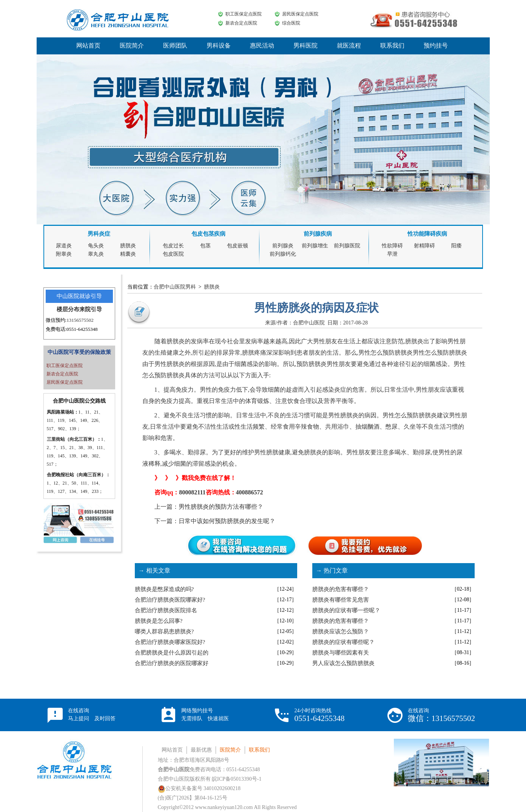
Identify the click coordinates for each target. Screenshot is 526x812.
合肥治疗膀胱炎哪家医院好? (170, 642)
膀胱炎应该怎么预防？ (341, 631)
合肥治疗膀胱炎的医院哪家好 (172, 663)
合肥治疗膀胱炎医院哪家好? (170, 600)
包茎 (205, 246)
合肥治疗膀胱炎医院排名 (166, 610)
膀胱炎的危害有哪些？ (341, 589)
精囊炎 (128, 254)
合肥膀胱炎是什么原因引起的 (172, 653)
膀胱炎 (128, 246)
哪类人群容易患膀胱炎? (164, 631)
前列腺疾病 (318, 234)
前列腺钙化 (283, 254)
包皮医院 (173, 254)
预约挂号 (436, 46)
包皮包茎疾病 (208, 234)
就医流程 (349, 46)
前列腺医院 (347, 246)
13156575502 (80, 320)
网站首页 (88, 46)
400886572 (250, 492)
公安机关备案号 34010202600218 (199, 788)
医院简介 (132, 46)
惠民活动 (262, 46)
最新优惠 (201, 750)
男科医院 (305, 46)
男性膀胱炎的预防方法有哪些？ (221, 507)
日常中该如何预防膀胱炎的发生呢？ (227, 521)
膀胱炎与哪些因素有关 (341, 653)
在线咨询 (92, 715)
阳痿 (457, 246)
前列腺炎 (283, 246)
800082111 (192, 492)
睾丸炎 (96, 254)
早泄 (392, 254)
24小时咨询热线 (320, 715)
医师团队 (175, 46)
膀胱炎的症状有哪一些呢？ (346, 610)
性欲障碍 (392, 246)
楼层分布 (68, 309)
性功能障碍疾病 (427, 234)
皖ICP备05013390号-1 (237, 779)
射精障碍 (424, 246)
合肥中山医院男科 (175, 287)
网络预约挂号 (205, 715)
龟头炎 (96, 246)
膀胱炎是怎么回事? (159, 621)
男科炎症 (99, 234)
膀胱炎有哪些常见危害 (341, 600)
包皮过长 (173, 246)
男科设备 (219, 46)
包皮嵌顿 (238, 246)
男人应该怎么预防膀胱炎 (343, 663)
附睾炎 (64, 254)
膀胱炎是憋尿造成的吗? (164, 589)
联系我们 (392, 46)
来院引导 (91, 309)
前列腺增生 (315, 246)
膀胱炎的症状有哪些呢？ (343, 642)
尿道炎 (64, 246)
